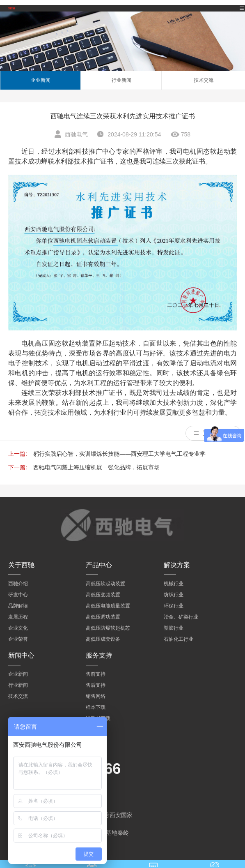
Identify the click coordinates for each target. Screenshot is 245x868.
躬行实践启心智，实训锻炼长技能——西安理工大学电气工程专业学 (119, 454)
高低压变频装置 (103, 595)
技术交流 (204, 80)
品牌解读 (18, 606)
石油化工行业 (179, 639)
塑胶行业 (174, 628)
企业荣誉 (18, 639)
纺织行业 (174, 595)
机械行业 (174, 584)
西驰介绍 (18, 584)
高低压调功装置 (103, 617)
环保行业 (174, 606)
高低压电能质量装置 (108, 606)
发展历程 (18, 617)
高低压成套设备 (103, 639)
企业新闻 (41, 80)
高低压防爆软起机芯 (108, 628)
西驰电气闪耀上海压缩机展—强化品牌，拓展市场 (96, 467)
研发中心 (18, 595)
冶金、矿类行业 (181, 617)
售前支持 (96, 674)
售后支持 (96, 685)
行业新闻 (121, 80)
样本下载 (96, 707)
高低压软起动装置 (105, 584)
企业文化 (18, 628)
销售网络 (96, 696)
